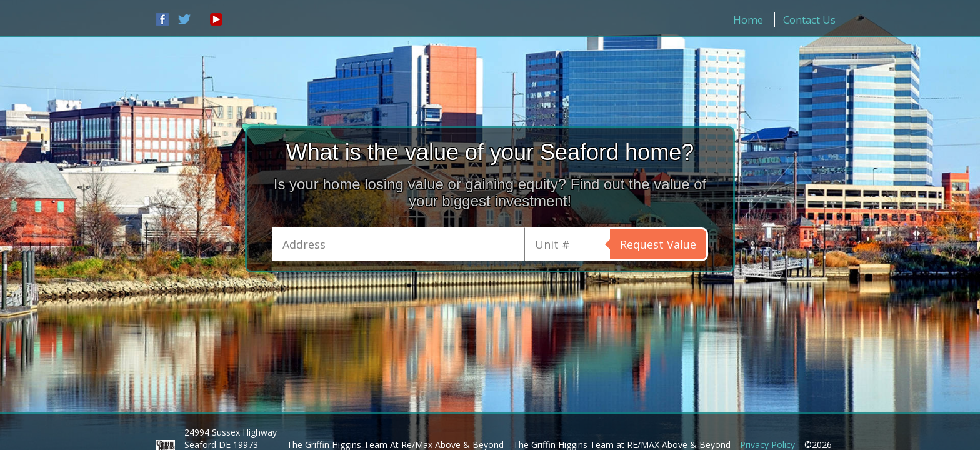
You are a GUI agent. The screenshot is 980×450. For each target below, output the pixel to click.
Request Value (658, 244)
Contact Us (809, 20)
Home (748, 20)
